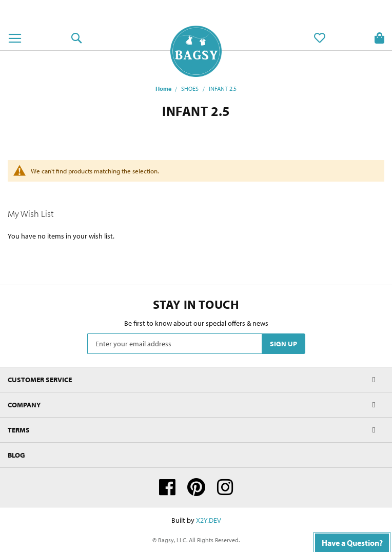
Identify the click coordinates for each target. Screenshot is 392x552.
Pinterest (196, 487)
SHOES (190, 88)
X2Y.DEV (209, 520)
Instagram (225, 487)
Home (163, 88)
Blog (16, 455)
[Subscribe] (283, 344)
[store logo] (196, 51)
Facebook (167, 487)
